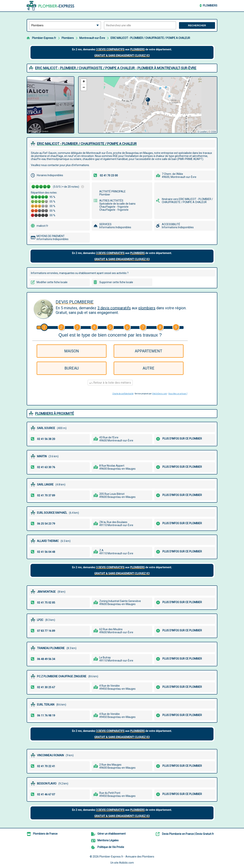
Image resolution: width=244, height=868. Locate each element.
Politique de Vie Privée (111, 847)
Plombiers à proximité (55, 414)
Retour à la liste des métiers (110, 383)
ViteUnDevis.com (160, 394)
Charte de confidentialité (123, 394)
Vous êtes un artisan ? (178, 394)
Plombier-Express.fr (44, 38)
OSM (214, 132)
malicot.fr (42, 226)
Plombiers (210, 6)
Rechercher (197, 25)
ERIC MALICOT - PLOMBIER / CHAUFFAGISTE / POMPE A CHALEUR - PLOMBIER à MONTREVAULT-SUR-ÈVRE (116, 68)
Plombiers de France (45, 834)
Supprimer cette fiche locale (116, 282)
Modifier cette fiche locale (52, 282)
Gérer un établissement (112, 834)
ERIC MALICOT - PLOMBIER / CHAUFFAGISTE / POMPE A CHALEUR (150, 38)
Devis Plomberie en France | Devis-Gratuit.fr (188, 834)
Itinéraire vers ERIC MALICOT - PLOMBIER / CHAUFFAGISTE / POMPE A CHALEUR (187, 201)
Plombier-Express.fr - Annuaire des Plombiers (127, 857)
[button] (148, 101)
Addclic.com (126, 863)
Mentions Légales (108, 840)
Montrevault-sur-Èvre (92, 38)
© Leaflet (202, 132)
